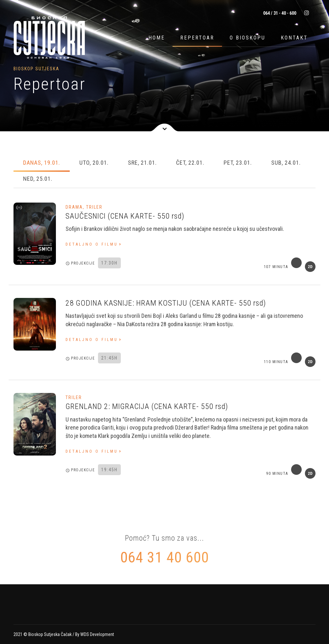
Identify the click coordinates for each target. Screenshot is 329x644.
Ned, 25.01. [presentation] (38, 179)
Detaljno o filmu (92, 244)
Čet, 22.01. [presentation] (190, 163)
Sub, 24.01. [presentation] (286, 163)
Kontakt (294, 38)
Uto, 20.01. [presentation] (94, 163)
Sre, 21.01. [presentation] (142, 163)
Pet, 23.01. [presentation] (238, 163)
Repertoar (197, 38)
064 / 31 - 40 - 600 (279, 13)
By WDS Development (95, 634)
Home (157, 38)
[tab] (42, 164)
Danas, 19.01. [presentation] (42, 163)
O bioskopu (248, 38)
